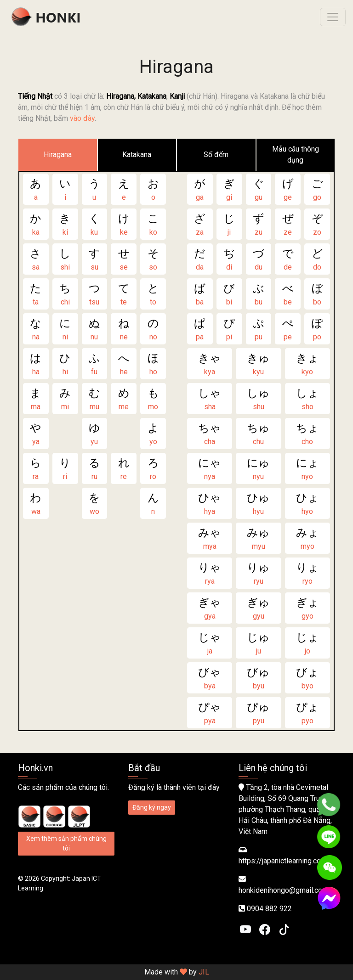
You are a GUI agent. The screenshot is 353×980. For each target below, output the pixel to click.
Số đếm (216, 155)
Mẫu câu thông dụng (296, 155)
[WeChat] (330, 867)
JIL (204, 972)
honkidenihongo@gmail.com (283, 890)
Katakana (137, 155)
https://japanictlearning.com (283, 861)
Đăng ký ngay (152, 807)
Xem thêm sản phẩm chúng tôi (66, 843)
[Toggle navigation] (333, 17)
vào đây (82, 118)
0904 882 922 (269, 909)
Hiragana (58, 155)
